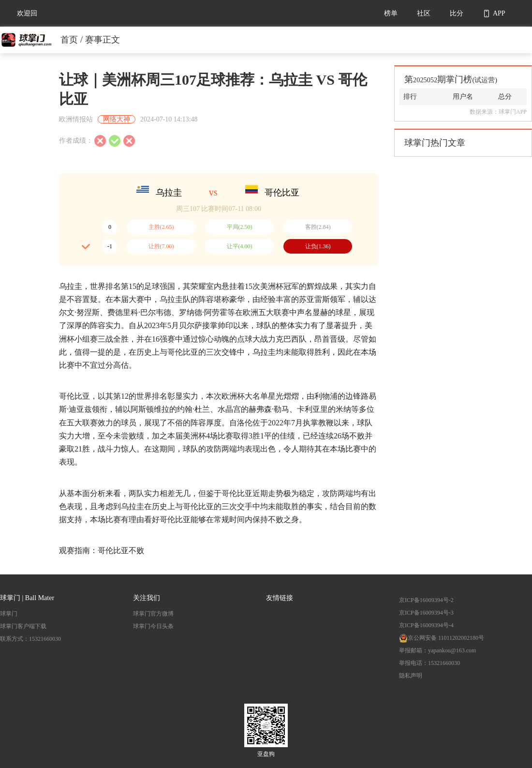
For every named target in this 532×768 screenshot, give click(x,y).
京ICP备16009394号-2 (426, 600)
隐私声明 (411, 676)
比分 (457, 13)
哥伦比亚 (282, 193)
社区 (424, 13)
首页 (69, 40)
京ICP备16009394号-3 (426, 613)
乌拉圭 (169, 193)
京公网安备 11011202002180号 (442, 638)
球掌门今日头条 (153, 626)
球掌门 (9, 614)
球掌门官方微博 (153, 614)
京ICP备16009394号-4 (426, 625)
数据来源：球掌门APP (498, 112)
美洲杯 (272, 286)
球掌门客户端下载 (23, 626)
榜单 (391, 13)
